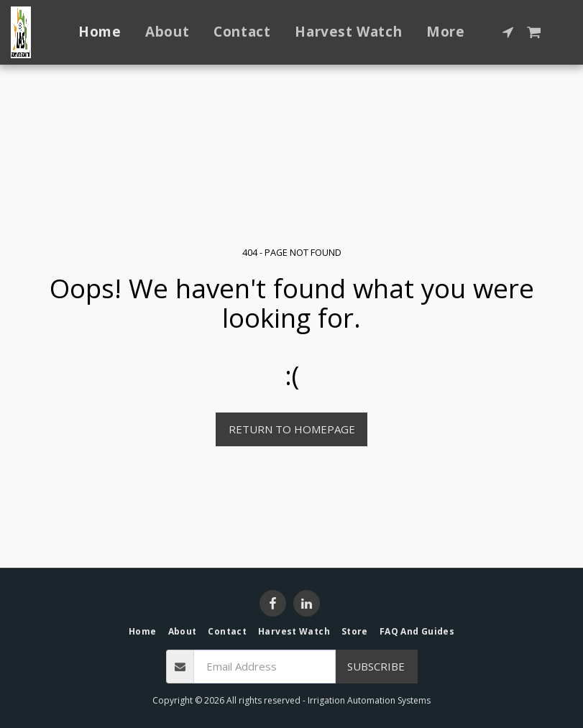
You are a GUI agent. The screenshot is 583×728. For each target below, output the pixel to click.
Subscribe (376, 666)
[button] (508, 32)
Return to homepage (292, 429)
